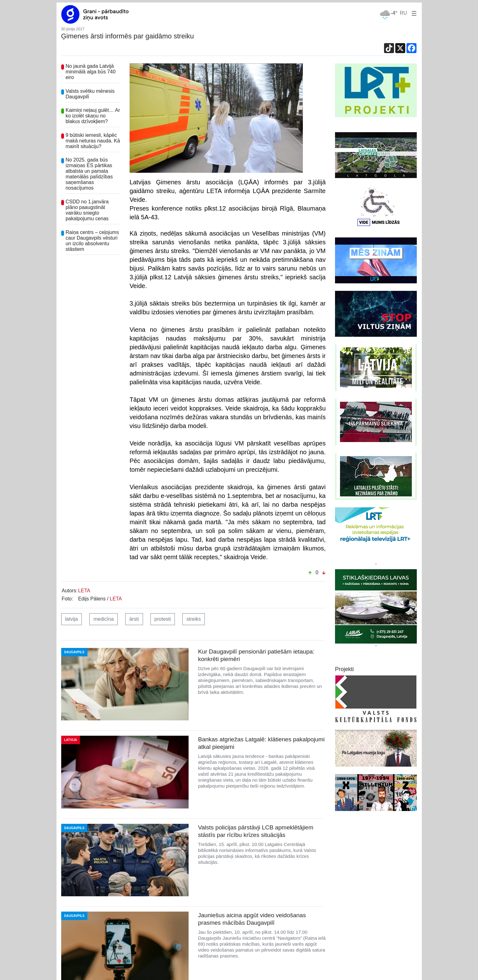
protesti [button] (163, 619)
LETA (84, 591)
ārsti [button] (134, 619)
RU (403, 13)
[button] (413, 13)
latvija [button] (72, 619)
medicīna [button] (103, 619)
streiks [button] (194, 619)
